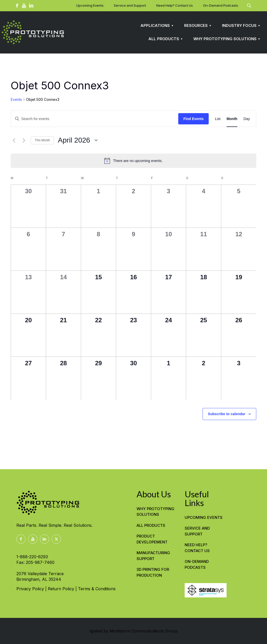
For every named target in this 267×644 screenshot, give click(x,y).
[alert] (133, 161)
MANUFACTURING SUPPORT (153, 556)
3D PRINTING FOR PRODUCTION (153, 572)
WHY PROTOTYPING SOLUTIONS (155, 512)
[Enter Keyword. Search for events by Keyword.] (95, 119)
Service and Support (197, 531)
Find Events (193, 119)
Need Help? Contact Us (197, 548)
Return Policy (61, 589)
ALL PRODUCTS (151, 525)
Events (16, 99)
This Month (42, 140)
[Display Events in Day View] (247, 119)
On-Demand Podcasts (197, 564)
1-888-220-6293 (32, 557)
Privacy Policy (30, 589)
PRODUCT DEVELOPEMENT (152, 539)
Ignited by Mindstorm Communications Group (134, 631)
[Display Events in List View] (218, 119)
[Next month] (24, 140)
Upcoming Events (204, 517)
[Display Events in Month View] (232, 119)
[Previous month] (14, 140)
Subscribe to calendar (227, 414)
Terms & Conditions (97, 589)
